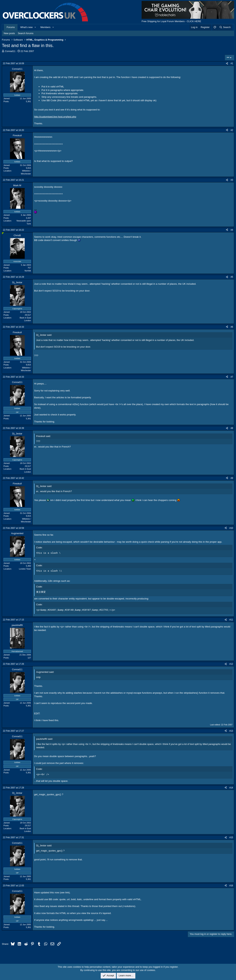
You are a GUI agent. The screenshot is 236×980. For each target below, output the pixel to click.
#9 (232, 478)
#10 (231, 528)
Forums (11, 27)
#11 (231, 620)
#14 (231, 788)
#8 (232, 428)
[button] (35, 27)
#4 (232, 230)
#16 (231, 886)
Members (45, 27)
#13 (231, 731)
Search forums (26, 33)
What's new (26, 27)
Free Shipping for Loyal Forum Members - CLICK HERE (171, 21)
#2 (232, 130)
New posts (9, 33)
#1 (232, 63)
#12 (231, 664)
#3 (232, 180)
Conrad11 (10, 51)
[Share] (227, 64)
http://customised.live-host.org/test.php (55, 117)
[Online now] (3, 233)
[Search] (225, 27)
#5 (232, 277)
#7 (232, 377)
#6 (232, 327)
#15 (231, 837)
